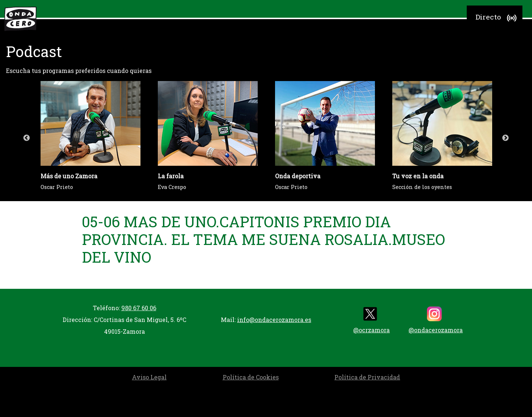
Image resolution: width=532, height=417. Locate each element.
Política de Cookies (251, 377)
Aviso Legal (149, 377)
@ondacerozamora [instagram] (436, 320)
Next (505, 138)
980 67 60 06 (139, 308)
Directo (497, 18)
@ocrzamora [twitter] (371, 320)
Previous (27, 138)
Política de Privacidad (367, 377)
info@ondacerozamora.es (274, 320)
